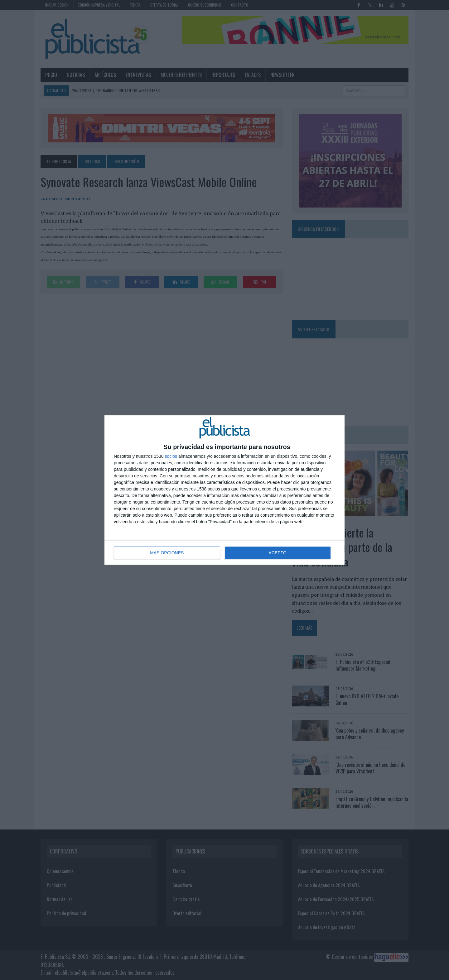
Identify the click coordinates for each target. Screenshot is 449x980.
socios (171, 456)
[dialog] (224, 490)
